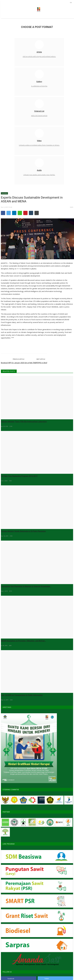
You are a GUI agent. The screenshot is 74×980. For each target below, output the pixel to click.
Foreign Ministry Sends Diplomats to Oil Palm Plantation (23, 531)
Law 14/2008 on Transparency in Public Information (22, 695)
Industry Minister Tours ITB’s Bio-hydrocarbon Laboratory (24, 422)
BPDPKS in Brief (41, 363)
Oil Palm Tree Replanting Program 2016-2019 (19, 476)
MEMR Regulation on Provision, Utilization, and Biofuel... (23, 641)
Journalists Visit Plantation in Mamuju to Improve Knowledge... (26, 586)
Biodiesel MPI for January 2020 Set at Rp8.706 (18, 363)
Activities (4, 193)
